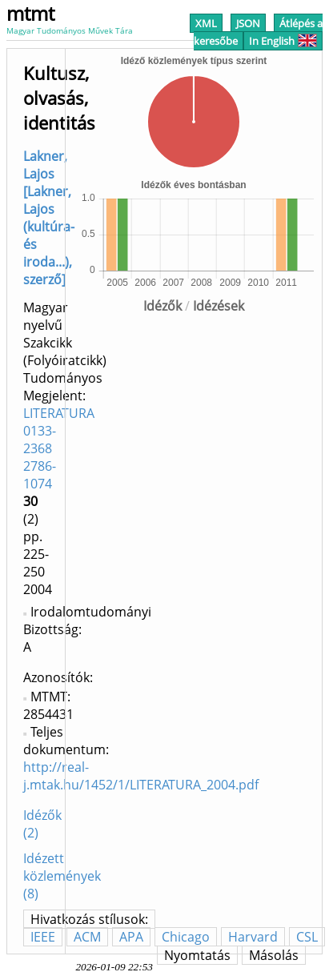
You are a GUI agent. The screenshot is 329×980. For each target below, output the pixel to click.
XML (206, 23)
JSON (248, 23)
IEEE (43, 937)
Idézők (162, 306)
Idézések (219, 306)
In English (283, 41)
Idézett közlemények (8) (62, 876)
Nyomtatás (197, 955)
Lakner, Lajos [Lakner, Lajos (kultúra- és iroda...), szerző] (49, 218)
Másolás (274, 955)
